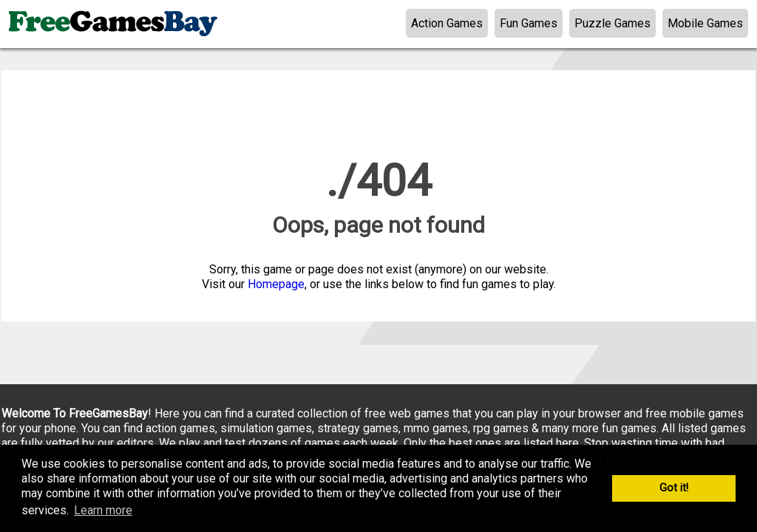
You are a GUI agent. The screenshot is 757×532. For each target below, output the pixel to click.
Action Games (447, 23)
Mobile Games (705, 23)
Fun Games (529, 23)
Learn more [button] (103, 510)
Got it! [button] (674, 488)
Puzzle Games (612, 23)
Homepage (276, 284)
